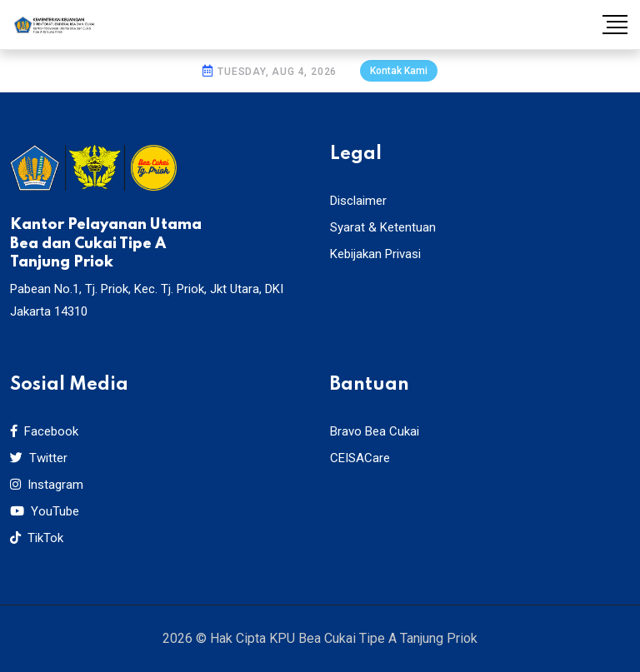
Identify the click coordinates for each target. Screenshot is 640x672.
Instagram (47, 485)
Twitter (39, 458)
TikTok (37, 538)
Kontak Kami (399, 71)
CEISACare (360, 458)
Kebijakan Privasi (375, 254)
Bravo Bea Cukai (375, 431)
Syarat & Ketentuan (383, 227)
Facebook (44, 431)
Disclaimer (358, 201)
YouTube (45, 511)
